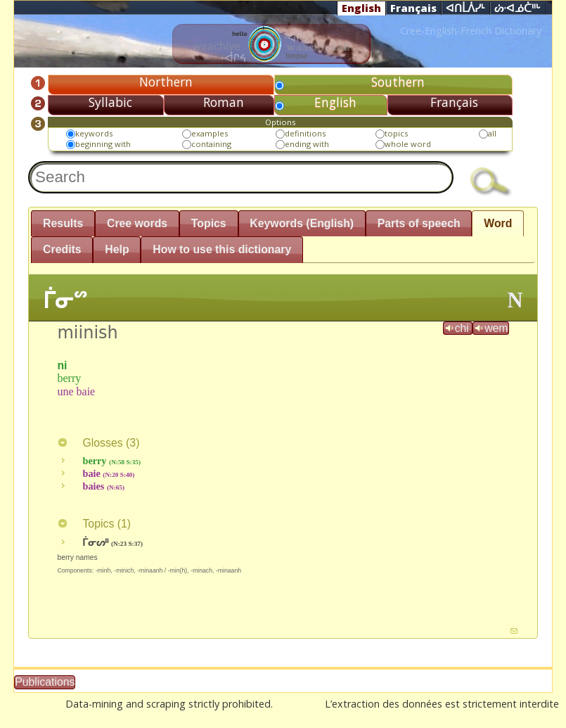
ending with (307, 144)
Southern (398, 82)
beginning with (103, 144)
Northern (166, 82)
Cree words (137, 223)
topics (396, 133)
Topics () (94, 524)
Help (117, 249)
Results (63, 223)
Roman (224, 102)
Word (498, 223)
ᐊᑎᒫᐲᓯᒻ (465, 8)
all (492, 133)
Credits (62, 249)
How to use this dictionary (222, 249)
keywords (94, 133)
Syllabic (110, 102)
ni (62, 365)
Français (413, 8)
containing (211, 144)
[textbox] (241, 177)
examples (210, 133)
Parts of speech (419, 223)
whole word (408, 144)
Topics (209, 223)
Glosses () (98, 443)
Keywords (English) (302, 223)
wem (490, 328)
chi (458, 328)
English (361, 8)
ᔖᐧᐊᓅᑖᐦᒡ (517, 8)
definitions (305, 133)
